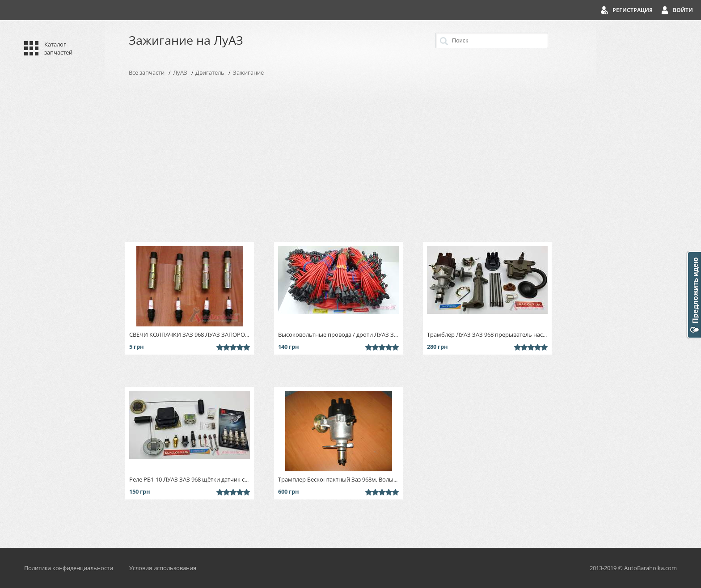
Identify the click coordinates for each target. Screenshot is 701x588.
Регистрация (633, 10)
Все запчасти (147, 72)
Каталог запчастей (58, 48)
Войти (683, 10)
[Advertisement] (350, 159)
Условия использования (163, 568)
